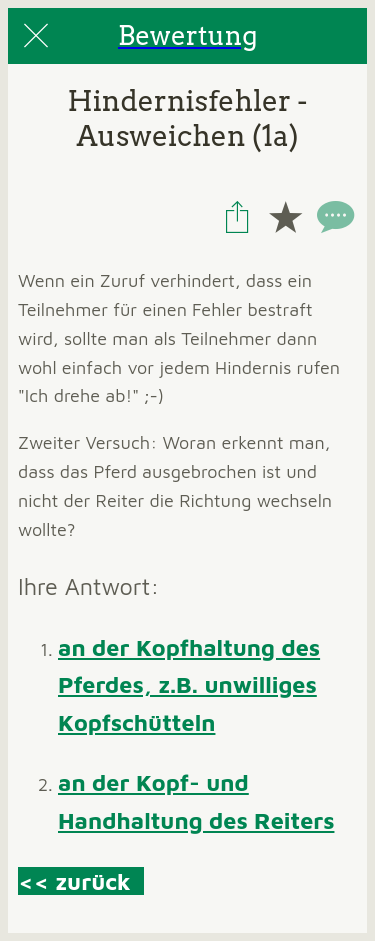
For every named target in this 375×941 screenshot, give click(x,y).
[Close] (36, 36)
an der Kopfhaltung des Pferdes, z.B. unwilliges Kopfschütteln (189, 684)
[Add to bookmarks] (285, 217)
